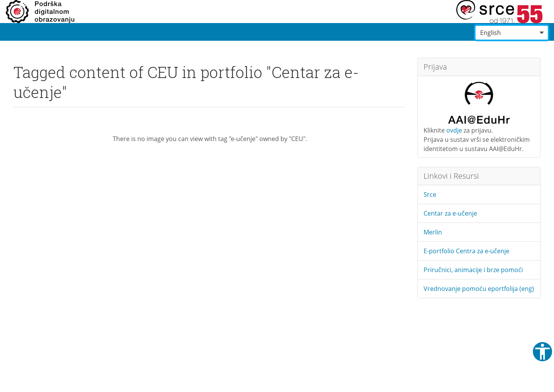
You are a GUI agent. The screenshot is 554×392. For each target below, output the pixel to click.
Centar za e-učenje (450, 213)
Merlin (433, 232)
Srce (430, 194)
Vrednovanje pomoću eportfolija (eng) (479, 289)
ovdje (454, 130)
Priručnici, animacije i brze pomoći (473, 270)
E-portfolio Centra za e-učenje (466, 251)
